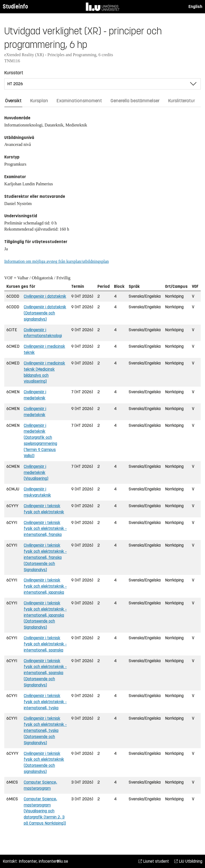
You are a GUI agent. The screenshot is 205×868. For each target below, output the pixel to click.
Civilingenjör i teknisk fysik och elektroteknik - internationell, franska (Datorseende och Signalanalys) (45, 557)
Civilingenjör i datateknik (45, 296)
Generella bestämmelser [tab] (135, 101)
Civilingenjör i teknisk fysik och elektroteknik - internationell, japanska (45, 586)
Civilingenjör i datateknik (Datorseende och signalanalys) (45, 313)
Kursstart (14, 73)
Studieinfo (15, 7)
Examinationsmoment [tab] (79, 101)
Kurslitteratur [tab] (182, 101)
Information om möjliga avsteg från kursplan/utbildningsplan (56, 261)
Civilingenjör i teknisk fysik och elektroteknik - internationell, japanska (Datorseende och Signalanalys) (45, 615)
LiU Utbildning (188, 861)
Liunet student (154, 861)
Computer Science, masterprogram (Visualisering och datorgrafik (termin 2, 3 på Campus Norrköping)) (45, 811)
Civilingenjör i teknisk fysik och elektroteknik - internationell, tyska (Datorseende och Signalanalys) (45, 730)
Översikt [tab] (13, 101)
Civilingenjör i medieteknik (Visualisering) (36, 472)
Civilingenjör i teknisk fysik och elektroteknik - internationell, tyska (45, 702)
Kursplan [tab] (39, 101)
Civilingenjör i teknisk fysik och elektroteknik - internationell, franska (45, 529)
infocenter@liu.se (53, 861)
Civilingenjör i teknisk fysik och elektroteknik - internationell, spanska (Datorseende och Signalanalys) (45, 673)
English (195, 7)
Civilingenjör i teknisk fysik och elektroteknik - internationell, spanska (45, 644)
